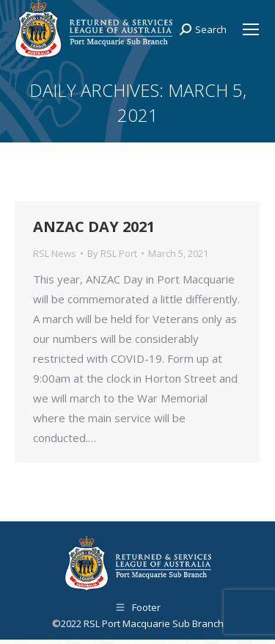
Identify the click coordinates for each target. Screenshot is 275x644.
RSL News (55, 253)
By (112, 253)
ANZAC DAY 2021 (94, 227)
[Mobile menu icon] (251, 29)
